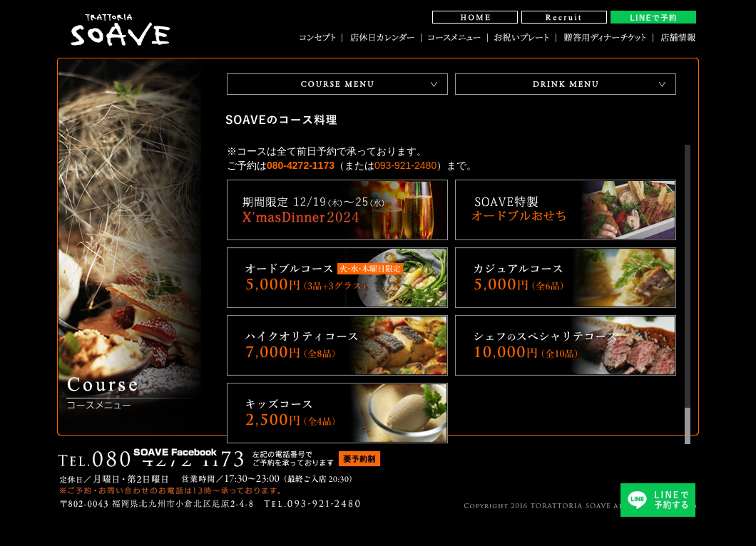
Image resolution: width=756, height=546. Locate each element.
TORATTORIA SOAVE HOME (121, 21)
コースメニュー (455, 37)
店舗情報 (675, 37)
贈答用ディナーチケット (605, 37)
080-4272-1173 (301, 165)
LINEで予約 (653, 17)
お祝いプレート (522, 37)
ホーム (475, 17)
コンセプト (321, 37)
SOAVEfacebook (175, 452)
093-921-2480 (405, 165)
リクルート (564, 17)
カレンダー (382, 37)
